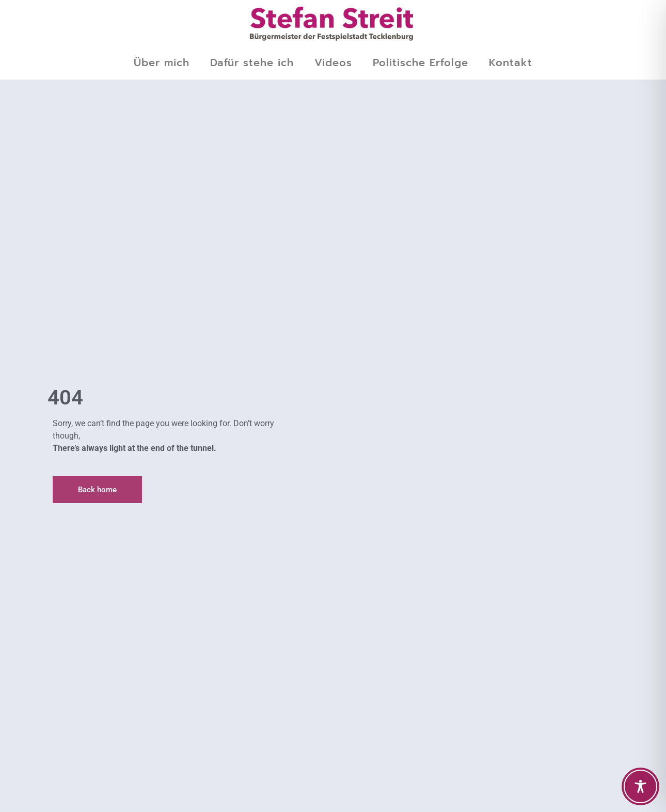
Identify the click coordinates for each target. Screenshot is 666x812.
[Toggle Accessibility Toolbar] (640, 786)
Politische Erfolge (421, 63)
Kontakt (511, 63)
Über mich (162, 63)
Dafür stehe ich (252, 63)
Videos (333, 63)
